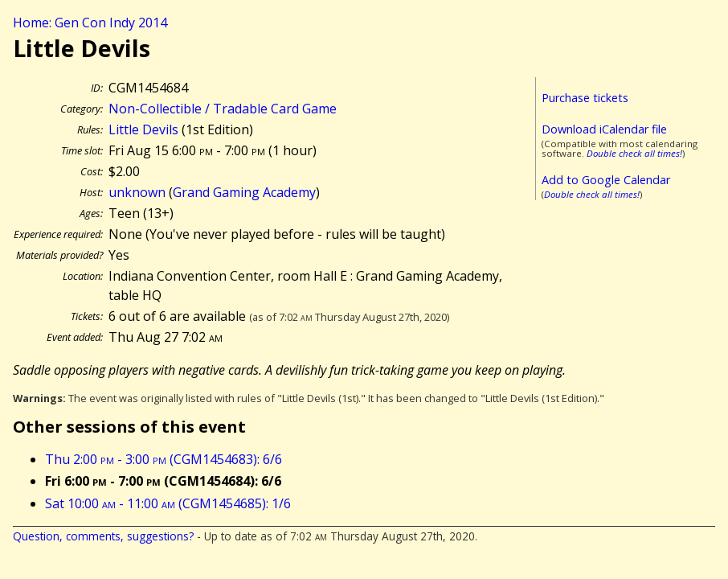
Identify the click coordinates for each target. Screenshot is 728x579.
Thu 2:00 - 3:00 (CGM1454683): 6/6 (164, 459)
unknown (137, 192)
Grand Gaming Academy (244, 192)
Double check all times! (634, 153)
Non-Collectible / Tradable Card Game (223, 109)
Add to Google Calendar (606, 180)
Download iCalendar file (604, 129)
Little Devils (143, 129)
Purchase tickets (585, 98)
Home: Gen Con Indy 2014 (90, 23)
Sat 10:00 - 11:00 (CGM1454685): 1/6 (168, 503)
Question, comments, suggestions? (103, 536)
